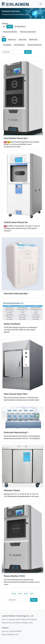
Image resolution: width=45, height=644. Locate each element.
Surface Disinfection (10, 32)
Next (26, 594)
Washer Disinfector (12, 324)
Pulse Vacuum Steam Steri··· (16, 394)
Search (28, 52)
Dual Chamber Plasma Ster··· (16, 138)
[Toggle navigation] (41, 4)
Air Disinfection (20, 27)
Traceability (7, 45)
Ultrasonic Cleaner (12, 490)
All (4, 27)
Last (31, 594)
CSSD (10, 27)
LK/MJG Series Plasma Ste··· (16, 222)
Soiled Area (12, 40)
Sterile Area (33, 40)
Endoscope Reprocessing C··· (17, 432)
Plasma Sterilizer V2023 (14, 576)
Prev (20, 594)
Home (14, 594)
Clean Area (22, 40)
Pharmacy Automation (28, 32)
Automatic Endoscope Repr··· (17, 294)
